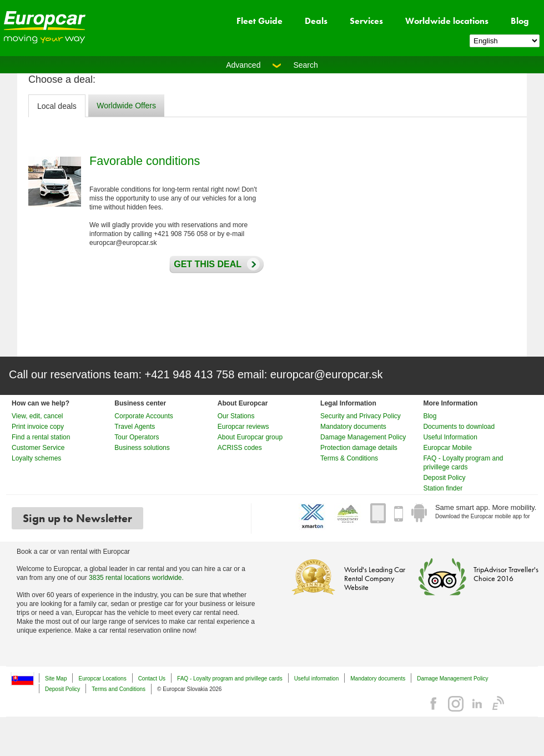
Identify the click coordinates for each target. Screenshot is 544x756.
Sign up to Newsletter (77, 518)
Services (366, 21)
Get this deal (205, 264)
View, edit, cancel (37, 416)
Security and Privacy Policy (361, 416)
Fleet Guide (260, 21)
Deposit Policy (444, 478)
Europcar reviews (243, 427)
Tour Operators (137, 437)
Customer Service (38, 448)
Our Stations (236, 416)
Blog (520, 21)
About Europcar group (250, 437)
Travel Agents (135, 427)
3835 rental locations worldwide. (136, 578)
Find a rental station (41, 437)
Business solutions (142, 448)
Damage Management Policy (363, 437)
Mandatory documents (353, 427)
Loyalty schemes (36, 458)
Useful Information (450, 437)
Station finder (443, 488)
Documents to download (459, 427)
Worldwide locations (447, 21)
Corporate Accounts (143, 416)
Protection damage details (359, 448)
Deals (316, 21)
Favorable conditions (145, 161)
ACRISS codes (240, 448)
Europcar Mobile (447, 448)
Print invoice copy (38, 427)
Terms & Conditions (349, 458)
